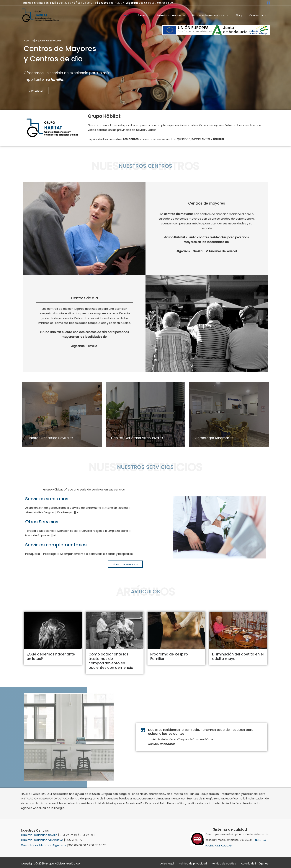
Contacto (259, 15)
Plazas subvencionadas (215, 15)
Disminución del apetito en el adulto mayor (236, 656)
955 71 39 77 (117, 3)
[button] (190, 15)
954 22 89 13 (85, 3)
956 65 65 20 (165, 3)
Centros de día (84, 298)
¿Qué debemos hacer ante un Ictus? (52, 656)
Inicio (137, 15)
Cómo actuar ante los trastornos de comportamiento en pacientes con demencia (114, 660)
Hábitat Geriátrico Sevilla (38, 834)
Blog (241, 15)
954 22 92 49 (67, 3)
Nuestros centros (178, 15)
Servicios (152, 15)
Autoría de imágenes (256, 862)
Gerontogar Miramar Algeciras (42, 844)
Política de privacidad (200, 862)
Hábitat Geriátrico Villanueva (41, 839)
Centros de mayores (207, 203)
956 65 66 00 (147, 3)
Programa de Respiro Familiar (175, 654)
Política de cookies (228, 862)
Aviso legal (176, 862)
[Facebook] (268, 3)
